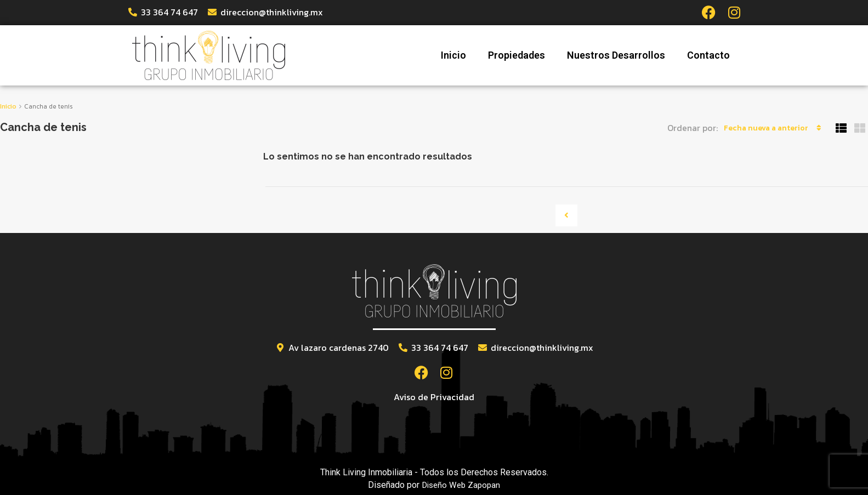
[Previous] (566, 215)
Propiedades (517, 55)
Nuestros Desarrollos (616, 55)
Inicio (453, 55)
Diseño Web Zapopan (461, 484)
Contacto (708, 55)
